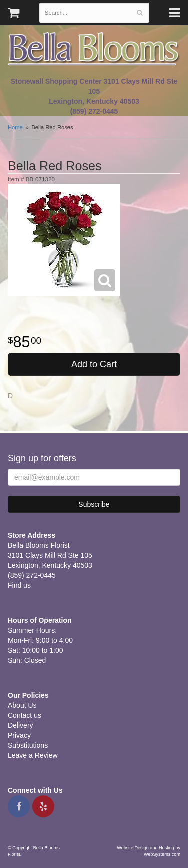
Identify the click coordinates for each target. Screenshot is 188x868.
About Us (22, 705)
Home (15, 127)
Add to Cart (94, 364)
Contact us (24, 715)
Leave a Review (33, 755)
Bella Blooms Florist (94, 49)
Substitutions (28, 745)
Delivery (20, 725)
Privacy (19, 735)
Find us (19, 585)
